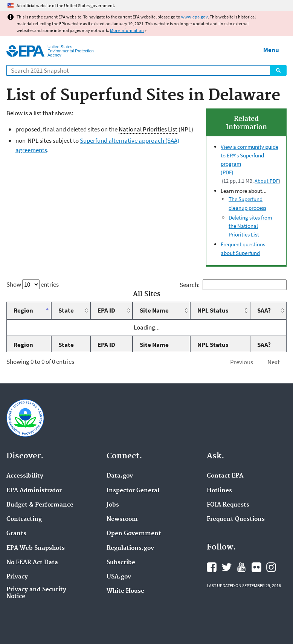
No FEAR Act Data (32, 563)
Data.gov (120, 476)
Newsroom (122, 519)
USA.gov (119, 577)
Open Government (134, 534)
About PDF (267, 181)
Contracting (24, 519)
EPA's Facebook (212, 567)
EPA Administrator (34, 491)
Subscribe (121, 563)
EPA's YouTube (241, 567)
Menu (271, 50)
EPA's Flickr (256, 567)
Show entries (33, 284)
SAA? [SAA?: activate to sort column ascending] (264, 310)
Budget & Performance (40, 505)
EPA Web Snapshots (36, 548)
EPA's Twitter (227, 567)
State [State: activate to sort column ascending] (66, 310)
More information (127, 30)
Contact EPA (225, 476)
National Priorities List (148, 129)
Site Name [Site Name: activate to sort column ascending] (154, 310)
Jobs (113, 505)
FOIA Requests (228, 505)
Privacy (17, 577)
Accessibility (25, 476)
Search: (233, 285)
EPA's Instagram (271, 567)
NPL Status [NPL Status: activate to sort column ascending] (213, 310)
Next (274, 362)
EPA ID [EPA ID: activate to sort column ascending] (106, 310)
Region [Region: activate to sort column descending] (23, 310)
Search (278, 70)
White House (125, 591)
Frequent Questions (236, 519)
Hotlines (219, 491)
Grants (16, 534)
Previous (242, 362)
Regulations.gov (130, 548)
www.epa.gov (195, 17)
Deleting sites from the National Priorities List (250, 226)
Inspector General (133, 491)
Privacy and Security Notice (36, 593)
